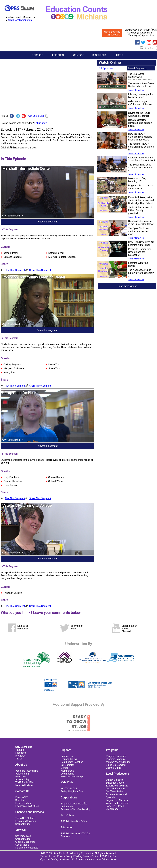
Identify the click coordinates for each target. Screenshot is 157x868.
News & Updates (24, 785)
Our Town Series (115, 791)
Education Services (26, 821)
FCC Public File (108, 856)
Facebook (21, 753)
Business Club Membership (76, 809)
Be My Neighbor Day (72, 791)
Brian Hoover (110, 859)
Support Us (67, 756)
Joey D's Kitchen (115, 806)
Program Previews (116, 756)
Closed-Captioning (25, 842)
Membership (68, 771)
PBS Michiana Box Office (74, 821)
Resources (99, 55)
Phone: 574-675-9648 (27, 806)
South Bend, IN (15, 216)
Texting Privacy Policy (86, 856)
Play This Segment (15, 270)
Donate (65, 768)
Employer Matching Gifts (74, 804)
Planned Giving (69, 759)
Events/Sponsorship (72, 777)
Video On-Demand (116, 765)
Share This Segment (40, 270)
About (120, 55)
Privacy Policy (65, 856)
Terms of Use (48, 856)
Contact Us (22, 791)
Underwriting (67, 807)
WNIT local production (20, 20)
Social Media (22, 845)
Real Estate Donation (72, 762)
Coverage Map (23, 836)
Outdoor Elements (116, 789)
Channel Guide (23, 824)
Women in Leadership (118, 803)
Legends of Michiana (117, 800)
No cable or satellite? (27, 848)
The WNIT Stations (25, 818)
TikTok (19, 759)
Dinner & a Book (114, 780)
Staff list (20, 800)
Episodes (58, 55)
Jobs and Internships (27, 771)
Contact (79, 55)
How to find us (23, 803)
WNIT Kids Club (69, 789)
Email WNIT (22, 797)
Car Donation (68, 765)
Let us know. (41, 123)
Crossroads (112, 809)
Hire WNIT (21, 777)
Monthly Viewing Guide (118, 762)
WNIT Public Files (25, 782)
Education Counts (115, 783)
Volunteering (22, 774)
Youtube (20, 750)
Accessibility (22, 779)
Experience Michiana (117, 786)
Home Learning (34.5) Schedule (112, 33)
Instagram (21, 756)
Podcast (37, 55)
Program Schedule (116, 759)
